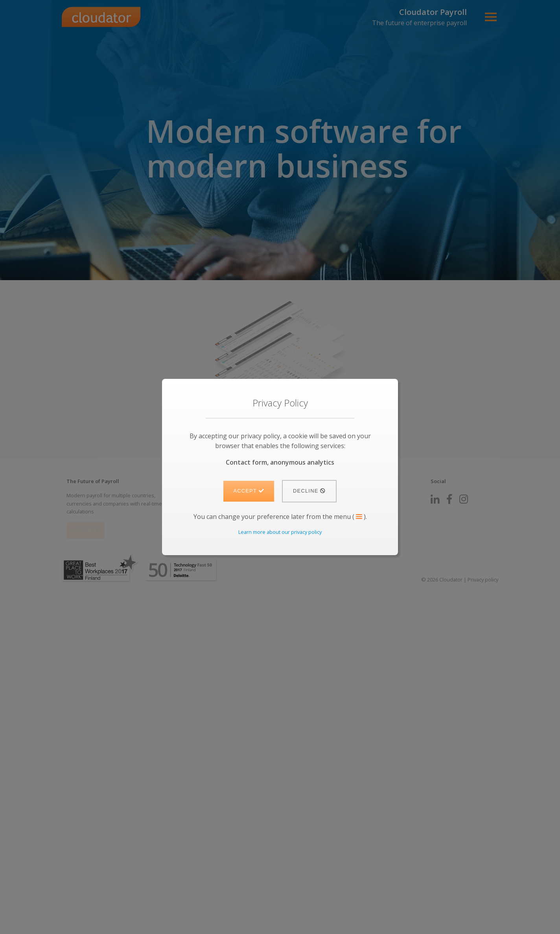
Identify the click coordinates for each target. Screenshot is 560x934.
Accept (249, 491)
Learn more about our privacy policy (280, 532)
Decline (309, 491)
